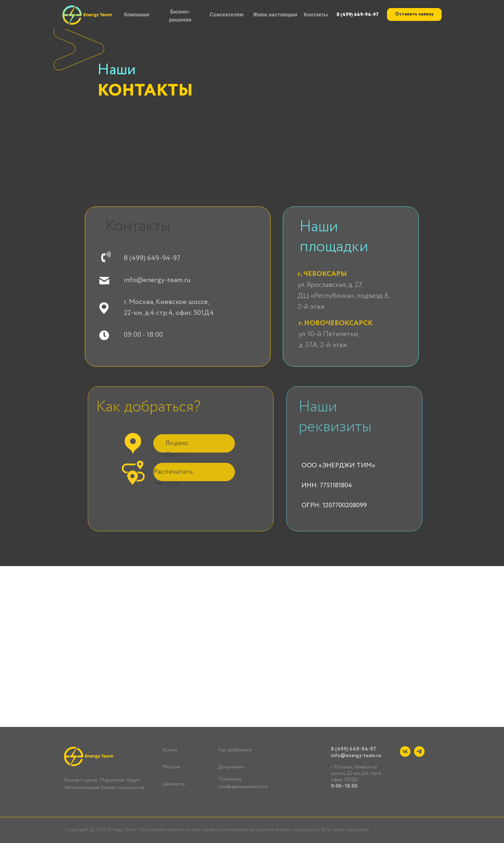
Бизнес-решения (180, 16)
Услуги (170, 750)
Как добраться (235, 750)
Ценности (173, 784)
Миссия (171, 767)
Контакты (316, 15)
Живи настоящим (275, 15)
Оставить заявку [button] (414, 14)
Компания (137, 15)
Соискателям (226, 15)
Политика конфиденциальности (243, 783)
